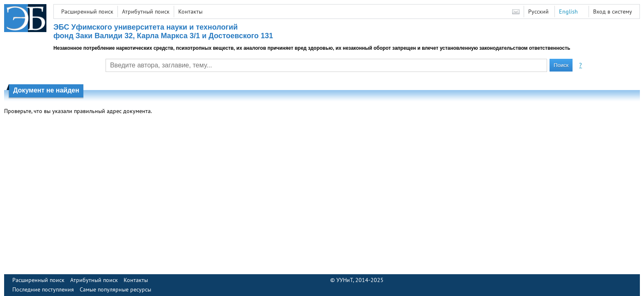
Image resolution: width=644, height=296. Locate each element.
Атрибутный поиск (146, 12)
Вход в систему (613, 12)
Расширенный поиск (87, 12)
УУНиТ (345, 280)
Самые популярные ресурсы (115, 289)
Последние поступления (43, 289)
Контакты (190, 12)
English (568, 12)
